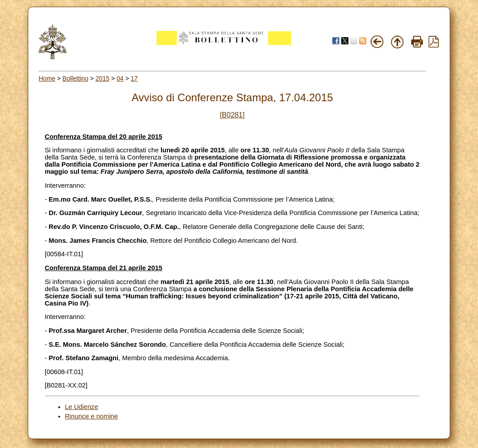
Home (47, 78)
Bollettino (75, 78)
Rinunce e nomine (91, 416)
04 (120, 78)
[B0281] (232, 115)
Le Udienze (82, 407)
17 (135, 78)
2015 (102, 78)
